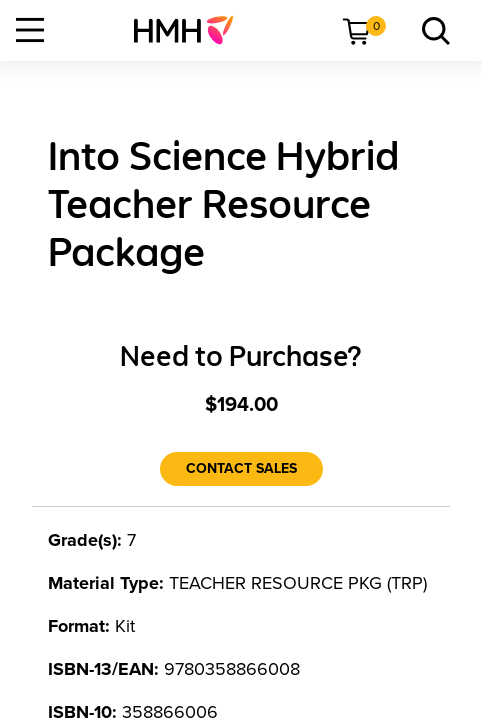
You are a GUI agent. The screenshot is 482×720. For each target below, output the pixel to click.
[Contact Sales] (241, 469)
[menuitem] (191, 30)
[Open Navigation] (30, 30)
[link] (191, 30)
